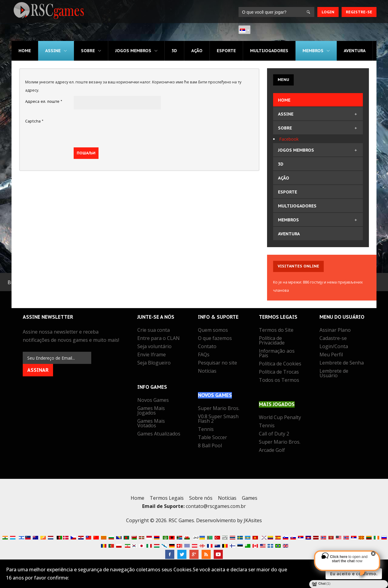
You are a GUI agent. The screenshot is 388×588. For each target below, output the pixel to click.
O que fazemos (215, 339)
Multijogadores (269, 51)
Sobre (88, 51)
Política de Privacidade (272, 341)
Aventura (355, 51)
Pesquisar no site (217, 363)
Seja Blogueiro (154, 363)
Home (25, 51)
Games (250, 498)
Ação (197, 51)
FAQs (204, 355)
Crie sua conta (154, 331)
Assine (53, 51)
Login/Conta (334, 347)
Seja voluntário (154, 347)
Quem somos (213, 331)
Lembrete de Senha (342, 363)
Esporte (226, 51)
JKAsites (253, 520)
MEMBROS (313, 51)
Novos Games (153, 401)
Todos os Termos (279, 381)
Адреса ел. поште (44, 101)
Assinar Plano (335, 331)
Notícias (207, 371)
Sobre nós (201, 498)
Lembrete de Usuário (334, 374)
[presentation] (120, 127)
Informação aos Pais (277, 354)
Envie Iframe (152, 355)
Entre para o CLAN (159, 339)
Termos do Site (276, 331)
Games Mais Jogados (151, 411)
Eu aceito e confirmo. (354, 574)
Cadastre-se (333, 339)
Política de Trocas (279, 372)
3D (174, 51)
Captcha (34, 121)
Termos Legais (167, 498)
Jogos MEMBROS (133, 51)
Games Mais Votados (151, 424)
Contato (207, 347)
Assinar (38, 370)
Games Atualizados (159, 434)
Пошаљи (86, 153)
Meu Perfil (331, 355)
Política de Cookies (280, 364)
